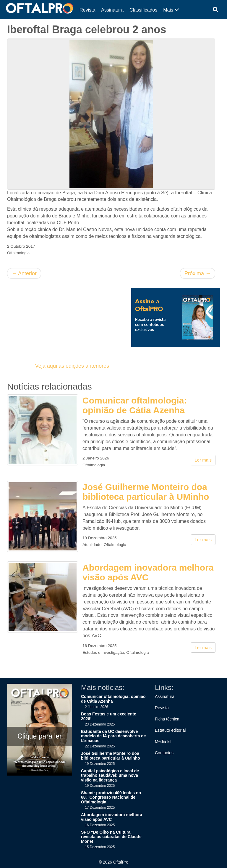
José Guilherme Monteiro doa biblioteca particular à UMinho (146, 492)
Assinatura (112, 10)
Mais (171, 10)
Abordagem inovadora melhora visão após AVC (148, 572)
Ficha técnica (167, 719)
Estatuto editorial (170, 730)
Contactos (164, 753)
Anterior (24, 273)
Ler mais (203, 460)
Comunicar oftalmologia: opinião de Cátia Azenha (135, 405)
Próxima (198, 273)
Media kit (163, 742)
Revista (87, 10)
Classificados (143, 10)
